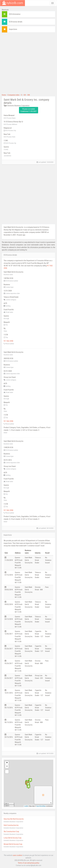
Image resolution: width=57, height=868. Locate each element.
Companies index (14, 95)
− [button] (7, 766)
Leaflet (26, 806)
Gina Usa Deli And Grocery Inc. (14, 819)
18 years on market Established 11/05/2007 (29, 110)
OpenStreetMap (41, 806)
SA (25, 95)
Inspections (13, 29)
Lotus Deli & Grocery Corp (13, 838)
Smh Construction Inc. (11, 825)
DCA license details (16, 22)
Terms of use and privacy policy (29, 863)
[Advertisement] (28, 63)
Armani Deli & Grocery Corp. (13, 844)
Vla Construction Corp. (12, 832)
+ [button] (7, 763)
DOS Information (15, 14)
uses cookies (18, 855)
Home (4, 95)
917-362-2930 (8, 341)
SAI (29, 95)
